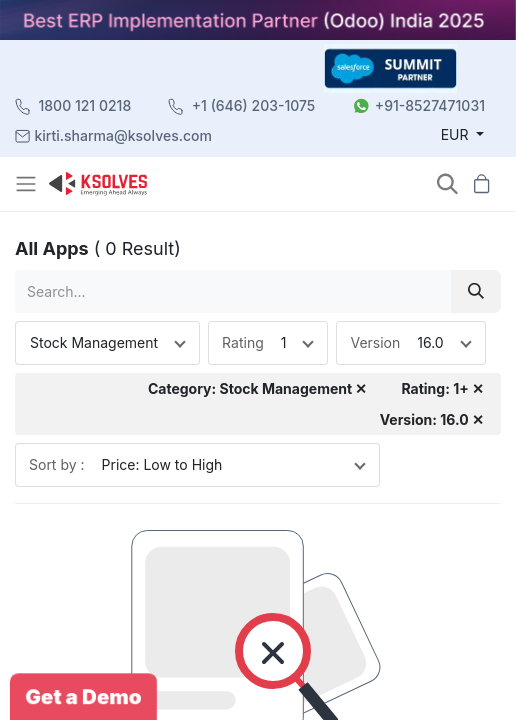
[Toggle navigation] (28, 184)
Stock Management (94, 342)
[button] (447, 183)
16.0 (430, 342)
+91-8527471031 (430, 105)
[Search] (476, 291)
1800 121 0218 (85, 105)
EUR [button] (457, 134)
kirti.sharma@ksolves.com (123, 135)
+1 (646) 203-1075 (254, 105)
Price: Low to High (162, 464)
